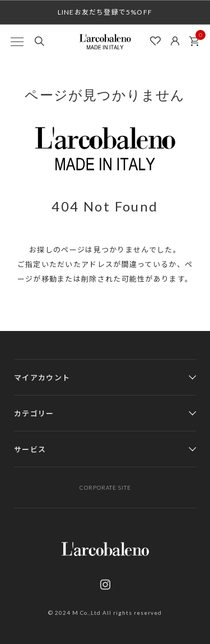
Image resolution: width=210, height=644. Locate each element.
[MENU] (17, 42)
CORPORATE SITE (105, 487)
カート (197, 38)
